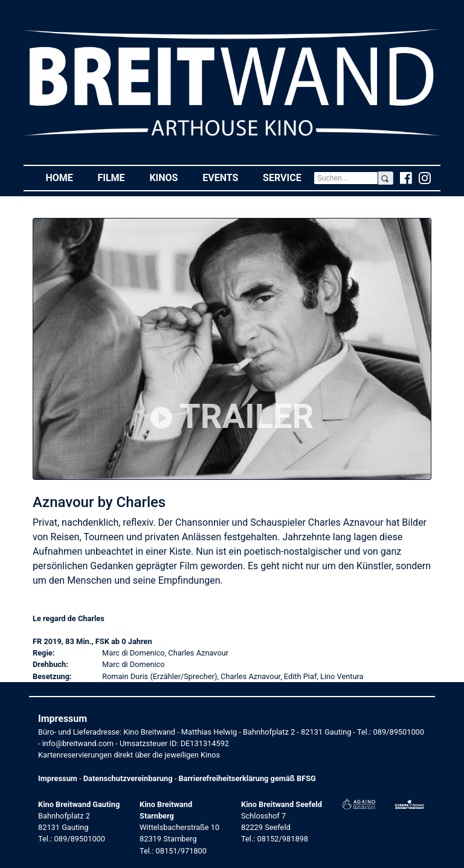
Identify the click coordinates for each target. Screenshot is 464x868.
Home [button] (65, 177)
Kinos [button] (169, 177)
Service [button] (288, 177)
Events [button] (227, 177)
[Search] (346, 178)
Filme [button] (117, 177)
